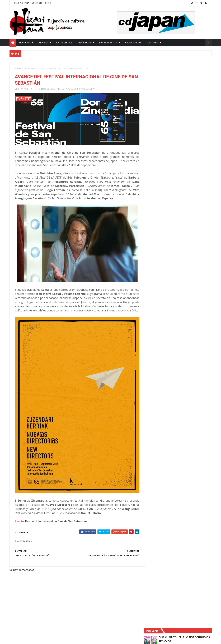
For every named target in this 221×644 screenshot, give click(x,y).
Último (164, 114)
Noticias (25, 43)
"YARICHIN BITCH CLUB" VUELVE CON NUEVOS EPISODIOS (185, 73)
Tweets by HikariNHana (163, 135)
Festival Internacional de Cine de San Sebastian (56, 521)
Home (18, 69)
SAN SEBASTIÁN (87, 89)
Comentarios (196, 114)
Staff (48, 3)
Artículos (85, 43)
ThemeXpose (70, 639)
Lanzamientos (108, 43)
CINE (17, 89)
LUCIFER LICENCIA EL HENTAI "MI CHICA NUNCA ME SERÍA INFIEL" (186, 87)
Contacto (37, 3)
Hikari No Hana (21, 3)
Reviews (44, 43)
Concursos (133, 43)
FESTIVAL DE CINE (70, 89)
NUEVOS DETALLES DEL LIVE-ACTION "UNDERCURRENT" (185, 101)
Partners (153, 43)
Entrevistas (64, 43)
